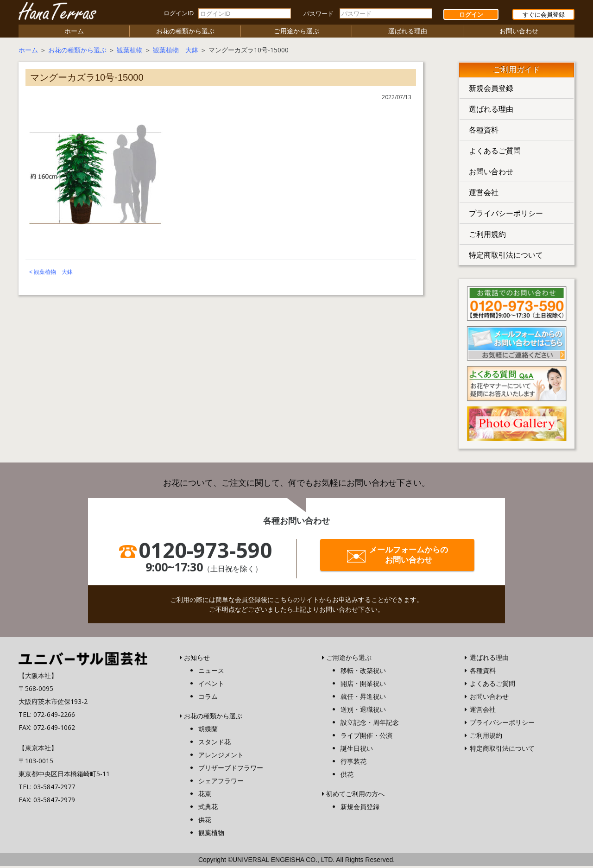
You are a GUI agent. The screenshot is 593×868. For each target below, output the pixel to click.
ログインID (179, 13)
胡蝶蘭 (208, 731)
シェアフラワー (221, 782)
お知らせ (197, 659)
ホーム (74, 33)
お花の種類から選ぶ (185, 33)
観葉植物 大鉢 (176, 52)
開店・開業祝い (363, 685)
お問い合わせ (519, 33)
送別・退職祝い (363, 711)
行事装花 (353, 763)
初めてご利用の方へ (355, 795)
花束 (205, 795)
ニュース (211, 672)
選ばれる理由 (408, 33)
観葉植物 (130, 52)
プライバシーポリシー (506, 215)
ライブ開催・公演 (366, 737)
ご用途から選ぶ (296, 33)
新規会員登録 (491, 90)
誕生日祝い (357, 750)
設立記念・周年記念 (370, 724)
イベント (211, 685)
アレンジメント (221, 757)
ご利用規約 (487, 236)
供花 (205, 821)
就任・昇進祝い (363, 698)
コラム (208, 698)
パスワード (319, 14)
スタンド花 (214, 744)
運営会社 (484, 194)
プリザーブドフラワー (231, 770)
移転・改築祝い (363, 672)
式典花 (208, 808)
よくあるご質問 (495, 152)
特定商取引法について (506, 257)
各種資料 (484, 132)
